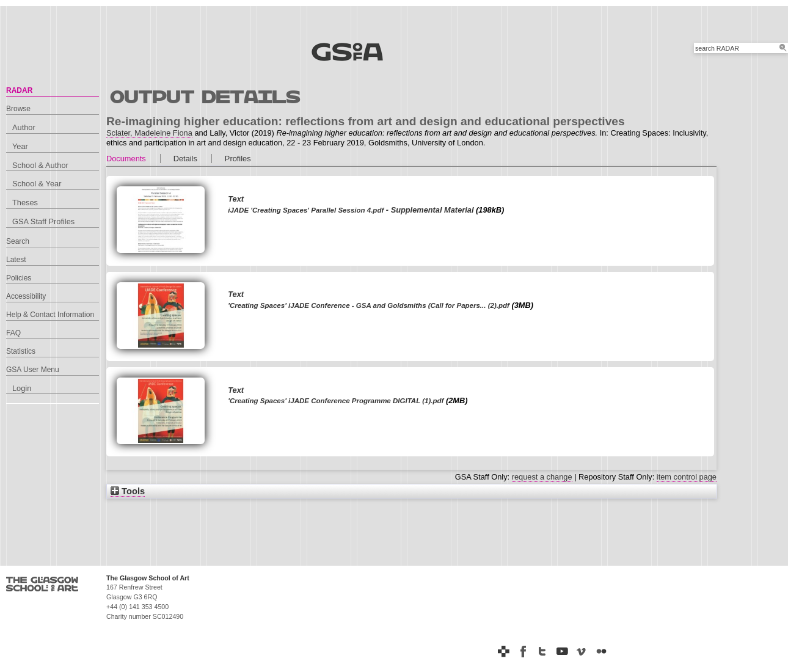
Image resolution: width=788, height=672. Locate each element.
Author (24, 127)
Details (185, 159)
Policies (19, 278)
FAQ (13, 333)
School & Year (37, 184)
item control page (687, 477)
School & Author (40, 165)
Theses (25, 203)
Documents (126, 159)
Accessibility (26, 296)
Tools (128, 491)
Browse (18, 109)
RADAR (19, 90)
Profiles (238, 159)
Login (22, 388)
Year (20, 146)
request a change (542, 477)
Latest (16, 260)
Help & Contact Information (50, 315)
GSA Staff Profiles (43, 221)
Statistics (21, 351)
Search (18, 241)
